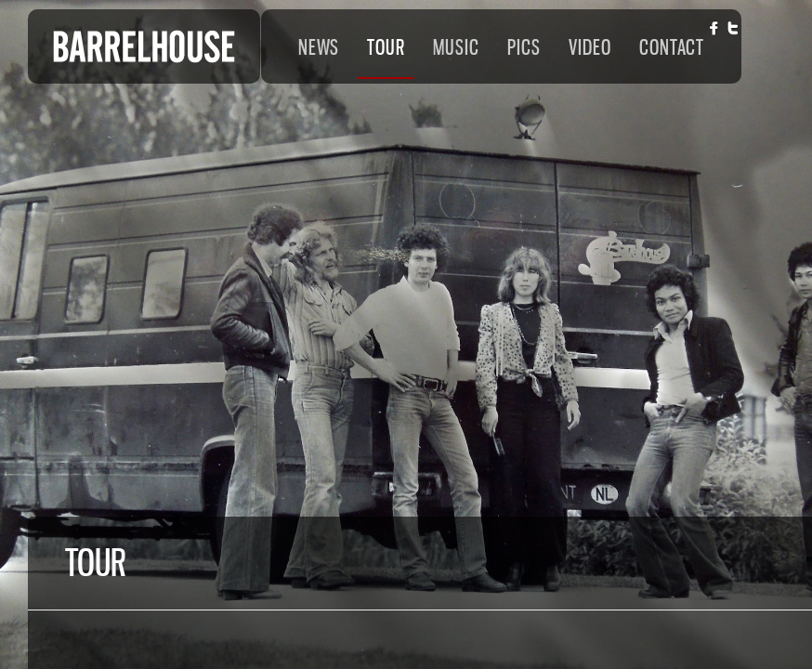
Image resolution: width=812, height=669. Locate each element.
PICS (524, 47)
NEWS (319, 47)
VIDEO (590, 47)
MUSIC (456, 47)
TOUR (386, 47)
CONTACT (672, 47)
